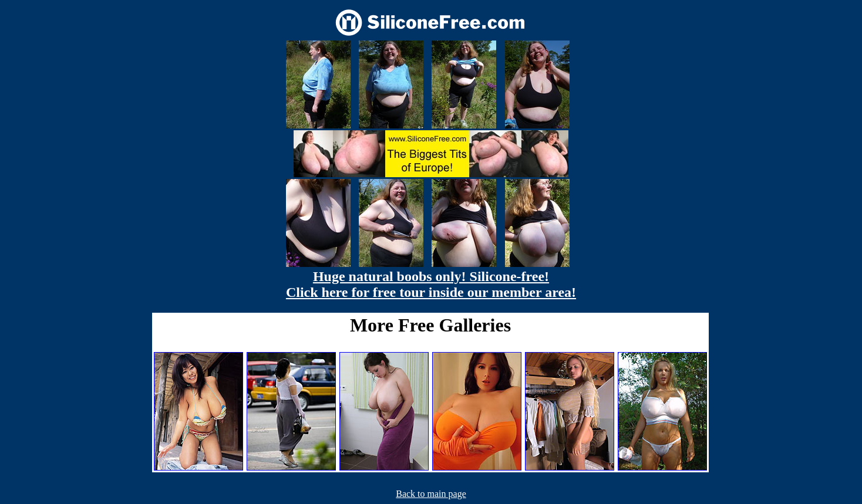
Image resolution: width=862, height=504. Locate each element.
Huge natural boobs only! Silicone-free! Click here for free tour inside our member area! (431, 284)
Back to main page (431, 494)
